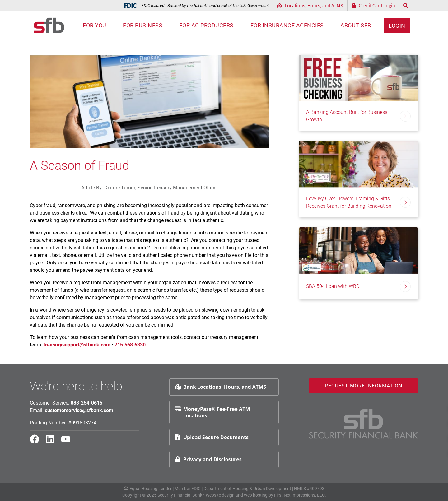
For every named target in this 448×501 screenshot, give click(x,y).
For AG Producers (206, 25)
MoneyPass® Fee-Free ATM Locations (212, 412)
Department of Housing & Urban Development (247, 489)
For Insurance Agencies (287, 25)
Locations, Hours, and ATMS (310, 5)
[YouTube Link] (68, 442)
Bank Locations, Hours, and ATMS (220, 387)
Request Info (425, 408)
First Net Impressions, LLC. (300, 495)
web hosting (256, 495)
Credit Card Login (373, 5)
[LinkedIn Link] (53, 442)
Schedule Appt (427, 423)
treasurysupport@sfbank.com (77, 345)
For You (95, 25)
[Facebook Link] (37, 442)
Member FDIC (188, 489)
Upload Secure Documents (212, 437)
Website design (220, 495)
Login (397, 26)
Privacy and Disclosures (208, 459)
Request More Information (364, 386)
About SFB (356, 25)
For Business (143, 25)
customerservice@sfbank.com (79, 410)
